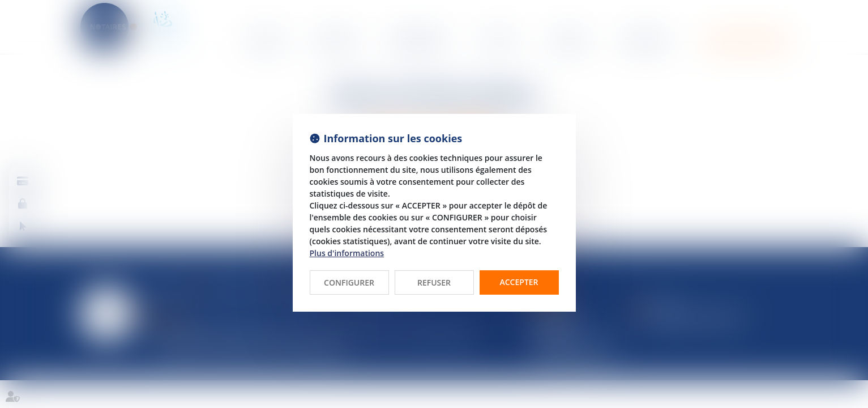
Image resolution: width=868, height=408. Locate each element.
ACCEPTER (519, 282)
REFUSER (434, 282)
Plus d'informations (347, 253)
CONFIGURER (349, 282)
